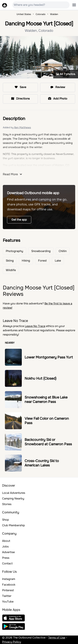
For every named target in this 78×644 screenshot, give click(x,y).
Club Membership (14, 525)
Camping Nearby (13, 498)
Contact (7, 563)
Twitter (7, 596)
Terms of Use (57, 638)
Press (6, 558)
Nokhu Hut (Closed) (40, 378)
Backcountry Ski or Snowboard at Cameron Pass (48, 442)
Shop (6, 520)
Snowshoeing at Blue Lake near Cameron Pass (46, 400)
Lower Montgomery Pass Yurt (49, 357)
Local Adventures (14, 493)
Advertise (8, 552)
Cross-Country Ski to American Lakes (42, 463)
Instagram (9, 579)
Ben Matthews (23, 127)
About (6, 541)
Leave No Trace (35, 326)
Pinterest (8, 590)
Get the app (19, 220)
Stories (7, 504)
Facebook (9, 585)
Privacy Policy (12, 642)
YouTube (8, 602)
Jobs (5, 546)
